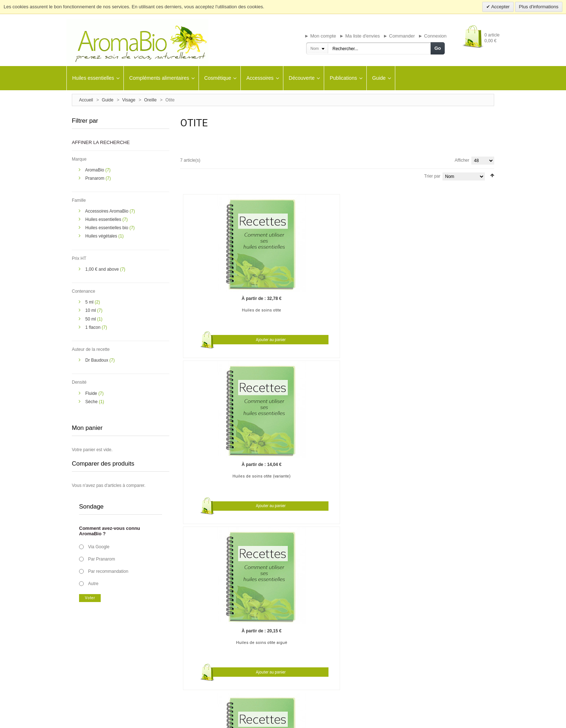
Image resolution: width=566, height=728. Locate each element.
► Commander (399, 36)
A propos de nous (87, 655)
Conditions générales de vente (269, 720)
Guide (108, 100)
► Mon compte (320, 36)
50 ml (91, 319)
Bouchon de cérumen (201, 480)
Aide (249, 673)
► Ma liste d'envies (360, 36)
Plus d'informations (539, 7)
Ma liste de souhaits (263, 655)
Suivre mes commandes (266, 664)
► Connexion (432, 36)
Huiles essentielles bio (107, 228)
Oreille (150, 100)
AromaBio (95, 170)
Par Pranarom (102, 559)
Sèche (92, 402)
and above (103, 269)
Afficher (462, 160)
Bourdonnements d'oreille (254, 480)
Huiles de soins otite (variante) (299, 280)
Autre (93, 584)
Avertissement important (217, 720)
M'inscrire (254, 637)
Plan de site (326, 720)
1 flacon (93, 327)
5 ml (90, 302)
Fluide (92, 393)
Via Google (99, 547)
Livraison (166, 646)
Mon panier (255, 646)
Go (437, 48)
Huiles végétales (102, 236)
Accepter (500, 7)
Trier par (432, 176)
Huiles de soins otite (221, 280)
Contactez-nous (86, 664)
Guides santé (170, 637)
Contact (306, 720)
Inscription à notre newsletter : (447, 637)
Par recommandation (108, 571)
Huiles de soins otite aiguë (376, 280)
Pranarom (95, 178)
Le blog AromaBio (88, 637)
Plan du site (82, 646)
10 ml (91, 310)
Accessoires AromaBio (107, 211)
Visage (129, 100)
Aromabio (340, 637)
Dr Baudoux (97, 360)
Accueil (86, 100)
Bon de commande (175, 655)
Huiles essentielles (104, 219)
